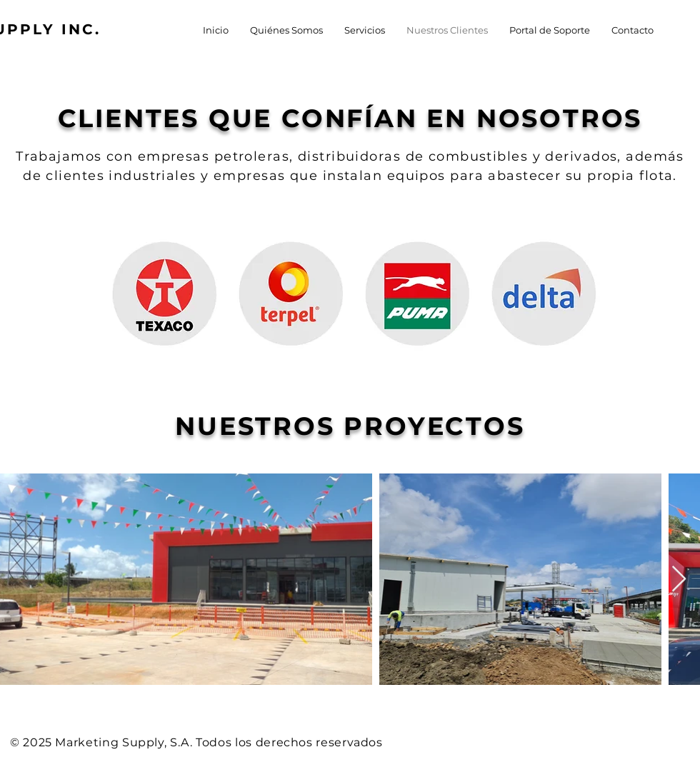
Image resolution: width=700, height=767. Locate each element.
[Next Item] (679, 580)
